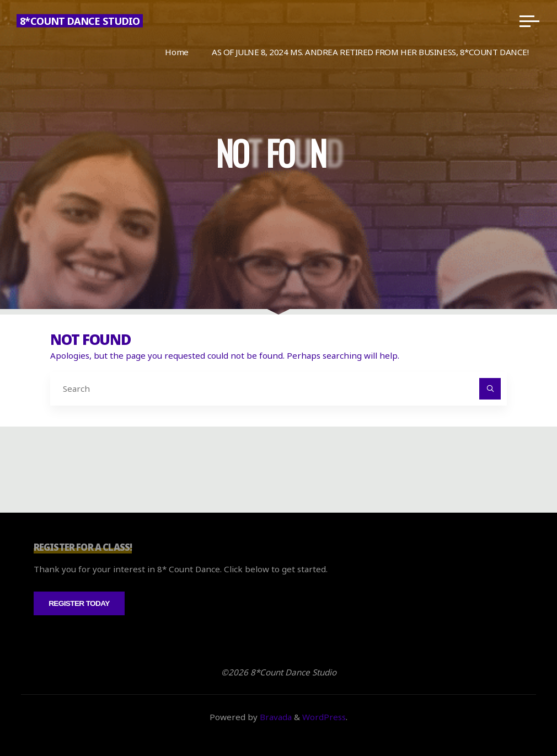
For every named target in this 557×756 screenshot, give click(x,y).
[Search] (490, 389)
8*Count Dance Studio (80, 21)
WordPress (324, 717)
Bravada (275, 717)
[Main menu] (529, 21)
